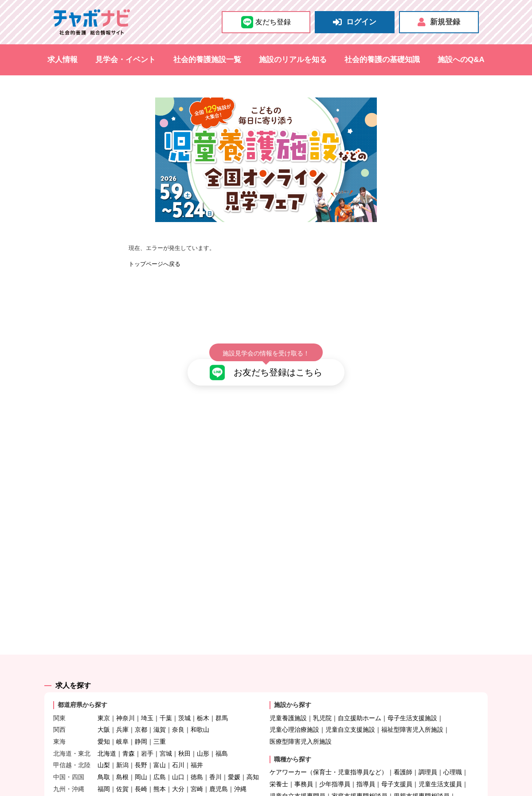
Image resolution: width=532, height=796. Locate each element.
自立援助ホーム (360, 702)
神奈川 (125, 702)
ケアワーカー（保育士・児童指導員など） (329, 757)
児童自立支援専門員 (297, 780)
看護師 (403, 757)
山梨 (104, 750)
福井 (197, 750)
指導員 (366, 769)
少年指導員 (335, 769)
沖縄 (240, 774)
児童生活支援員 (440, 769)
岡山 (141, 762)
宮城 (166, 738)
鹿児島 (219, 774)
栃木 (203, 702)
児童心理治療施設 (294, 714)
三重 (160, 726)
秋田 (184, 738)
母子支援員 (397, 769)
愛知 (104, 726)
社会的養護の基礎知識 (382, 60)
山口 (178, 762)
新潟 (122, 750)
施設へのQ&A (461, 60)
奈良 (178, 714)
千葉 (166, 702)
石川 (178, 750)
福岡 (104, 774)
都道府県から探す (82, 690)
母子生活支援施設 (412, 702)
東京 (104, 702)
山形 (203, 738)
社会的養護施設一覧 (207, 60)
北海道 (107, 738)
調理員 (428, 757)
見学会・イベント (125, 60)
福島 (222, 738)
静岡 (141, 726)
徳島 (197, 762)
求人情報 (63, 60)
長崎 (141, 774)
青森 (129, 738)
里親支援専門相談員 (422, 780)
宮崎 (197, 774)
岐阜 (122, 726)
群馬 (222, 702)
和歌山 (200, 714)
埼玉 (147, 702)
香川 (215, 762)
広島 (160, 762)
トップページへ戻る (155, 264)
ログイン (355, 22)
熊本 (160, 774)
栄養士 (279, 769)
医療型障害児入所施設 (301, 726)
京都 (141, 714)
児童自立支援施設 (350, 714)
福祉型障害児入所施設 (412, 714)
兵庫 (122, 714)
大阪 (104, 714)
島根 (122, 762)
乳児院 (322, 702)
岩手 (147, 738)
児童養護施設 (288, 702)
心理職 (453, 757)
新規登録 (439, 22)
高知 (253, 762)
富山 (160, 750)
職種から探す (293, 744)
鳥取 (104, 762)
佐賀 (122, 774)
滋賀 (160, 714)
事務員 (304, 769)
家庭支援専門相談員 (360, 780)
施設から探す (293, 690)
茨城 (184, 702)
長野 (141, 750)
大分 (178, 774)
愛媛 (234, 762)
